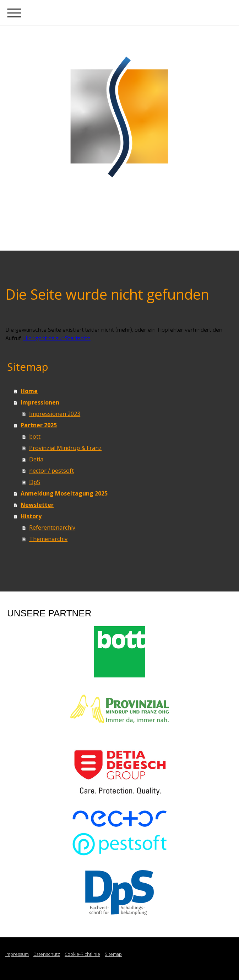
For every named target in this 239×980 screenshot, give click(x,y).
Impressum (17, 954)
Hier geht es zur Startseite (57, 338)
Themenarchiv (48, 539)
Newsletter (37, 505)
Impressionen (40, 402)
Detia (36, 459)
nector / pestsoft (51, 471)
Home (29, 391)
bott (35, 437)
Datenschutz (47, 954)
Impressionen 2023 (55, 414)
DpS (35, 482)
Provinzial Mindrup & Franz (65, 448)
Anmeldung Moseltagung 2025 (64, 493)
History (31, 516)
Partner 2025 (39, 425)
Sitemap (113, 954)
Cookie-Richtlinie (82, 954)
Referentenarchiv (52, 528)
